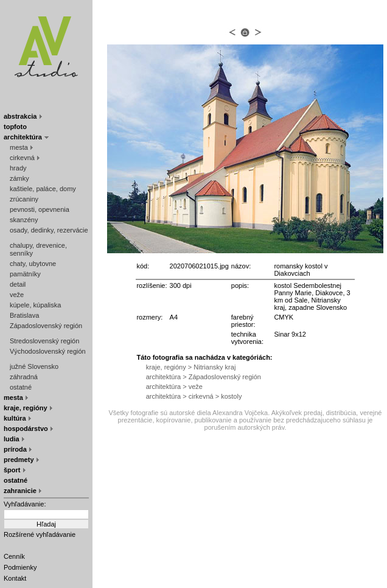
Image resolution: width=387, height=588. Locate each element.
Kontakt (15, 578)
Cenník (14, 556)
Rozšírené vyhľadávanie (40, 534)
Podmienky (20, 567)
